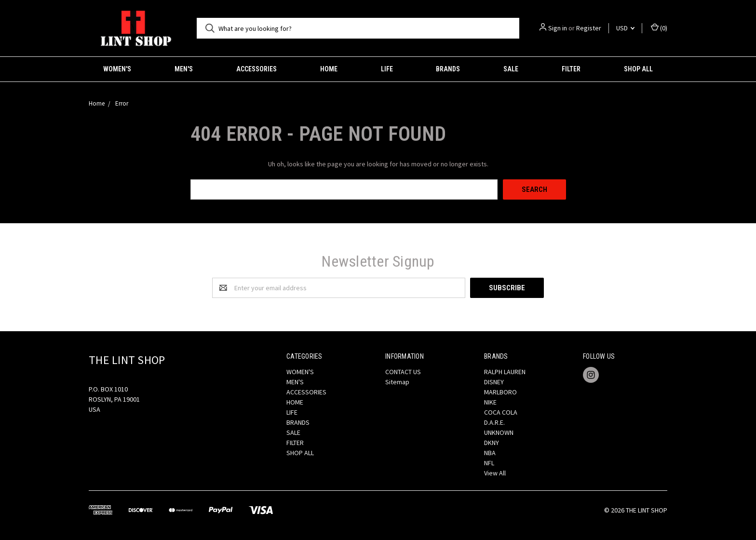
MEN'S (184, 69)
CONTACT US (403, 372)
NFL (489, 463)
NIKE (490, 402)
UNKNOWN (499, 432)
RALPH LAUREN (505, 372)
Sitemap (397, 382)
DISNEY (494, 382)
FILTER (571, 69)
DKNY (492, 443)
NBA (490, 453)
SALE (511, 69)
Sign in (558, 28)
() (659, 28)
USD (625, 28)
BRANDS (448, 69)
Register (589, 28)
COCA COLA (501, 412)
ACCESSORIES (256, 69)
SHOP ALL (638, 69)
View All (495, 473)
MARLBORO (500, 392)
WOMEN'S (117, 69)
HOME (329, 69)
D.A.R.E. (494, 422)
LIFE (387, 69)
